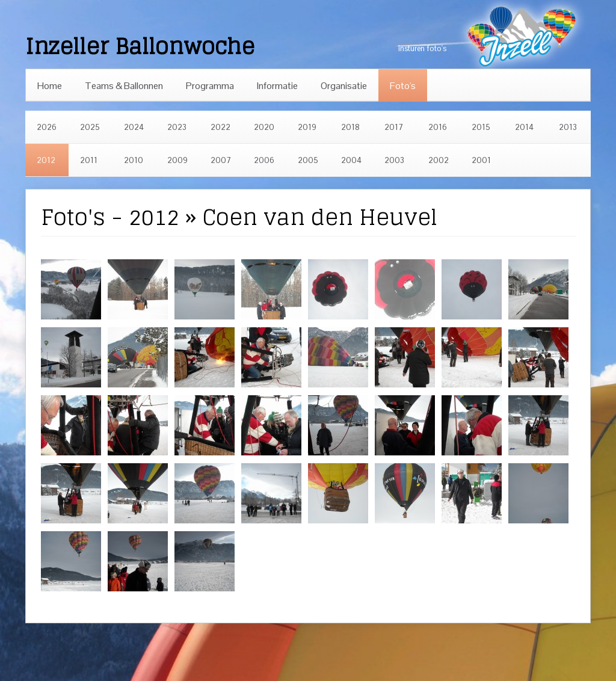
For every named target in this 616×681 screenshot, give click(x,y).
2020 (264, 127)
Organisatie (344, 86)
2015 (481, 127)
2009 (177, 160)
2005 (308, 160)
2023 (177, 127)
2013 (568, 127)
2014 (524, 127)
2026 (47, 127)
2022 (220, 127)
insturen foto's (422, 48)
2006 (264, 160)
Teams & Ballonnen (124, 86)
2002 (439, 160)
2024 (134, 127)
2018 (350, 127)
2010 (134, 160)
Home (50, 86)
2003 (394, 160)
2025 (90, 127)
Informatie (277, 86)
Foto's (403, 86)
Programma (210, 86)
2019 (307, 127)
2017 (394, 127)
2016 (438, 127)
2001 (481, 160)
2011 (89, 160)
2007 (221, 160)
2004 (351, 160)
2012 (46, 160)
